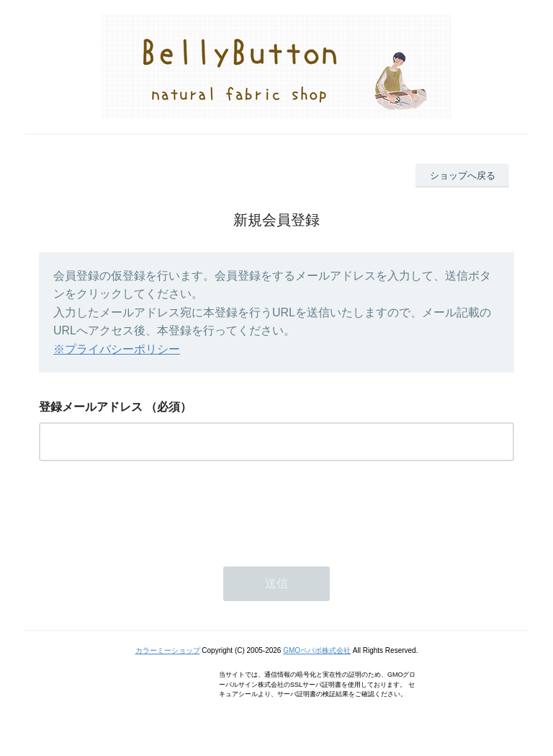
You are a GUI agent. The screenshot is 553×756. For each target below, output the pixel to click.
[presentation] (148, 510)
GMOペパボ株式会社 (317, 650)
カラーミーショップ (168, 650)
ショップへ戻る (463, 175)
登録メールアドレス (91, 407)
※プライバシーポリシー (117, 349)
